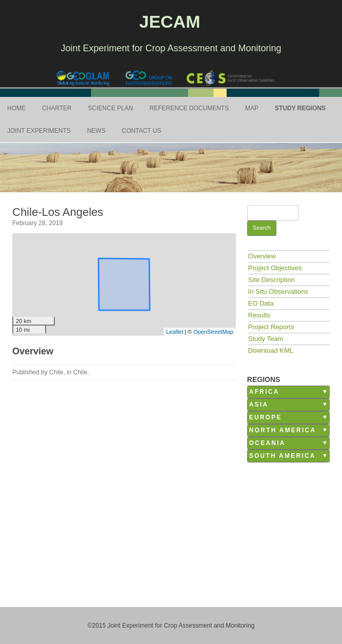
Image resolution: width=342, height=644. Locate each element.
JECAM (169, 22)
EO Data (261, 303)
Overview (262, 256)
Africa (264, 392)
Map (252, 108)
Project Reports (271, 327)
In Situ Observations (278, 291)
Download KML (271, 350)
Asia (259, 405)
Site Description (271, 280)
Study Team (266, 339)
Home (16, 108)
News (96, 131)
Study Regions (300, 108)
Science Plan (111, 108)
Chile (80, 372)
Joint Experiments (39, 131)
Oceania (267, 443)
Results (259, 315)
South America (283, 456)
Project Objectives (275, 268)
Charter (57, 108)
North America (283, 430)
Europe (266, 417)
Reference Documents (189, 108)
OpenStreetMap (213, 332)
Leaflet (175, 332)
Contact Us (142, 131)
